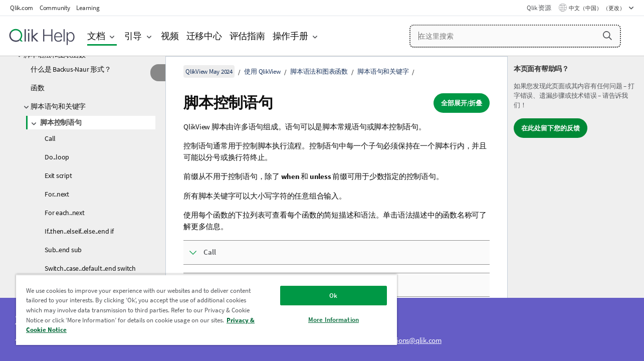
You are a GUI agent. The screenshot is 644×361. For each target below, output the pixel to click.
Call (50, 138)
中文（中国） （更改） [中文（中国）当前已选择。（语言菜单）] (597, 8)
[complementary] (576, 209)
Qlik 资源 (539, 8)
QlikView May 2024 (209, 71)
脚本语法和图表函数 (319, 71)
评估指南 (247, 36)
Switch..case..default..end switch (90, 268)
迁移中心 (204, 36)
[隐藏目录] (158, 73)
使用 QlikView (262, 71)
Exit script (58, 175)
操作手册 (290, 36)
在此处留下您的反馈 (551, 128)
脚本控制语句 (61, 122)
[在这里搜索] (515, 36)
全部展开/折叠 (462, 103)
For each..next (65, 213)
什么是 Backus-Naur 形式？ (71, 69)
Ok (327, 296)
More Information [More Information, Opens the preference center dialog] (327, 320)
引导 (133, 36)
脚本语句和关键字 (58, 106)
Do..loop (57, 157)
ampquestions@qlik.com (404, 340)
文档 (96, 36)
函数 (38, 88)
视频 (170, 36)
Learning (88, 8)
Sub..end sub (63, 250)
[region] (203, 310)
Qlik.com (22, 8)
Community (55, 8)
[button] (607, 36)
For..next (57, 194)
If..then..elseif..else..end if (79, 231)
